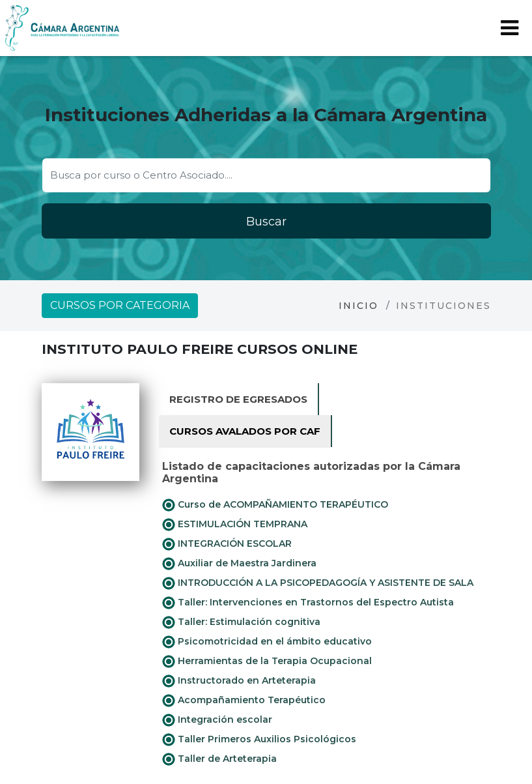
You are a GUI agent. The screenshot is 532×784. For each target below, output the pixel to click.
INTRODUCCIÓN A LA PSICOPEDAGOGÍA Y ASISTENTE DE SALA (318, 583)
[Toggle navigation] (510, 28)
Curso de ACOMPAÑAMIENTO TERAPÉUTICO (275, 505)
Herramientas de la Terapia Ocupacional (267, 661)
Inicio (358, 306)
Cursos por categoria (120, 305)
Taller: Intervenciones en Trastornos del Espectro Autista (308, 603)
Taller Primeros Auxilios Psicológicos (259, 740)
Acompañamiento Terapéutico (244, 701)
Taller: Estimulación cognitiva (241, 622)
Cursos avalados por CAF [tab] (245, 431)
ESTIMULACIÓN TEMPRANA (235, 525)
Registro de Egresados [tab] (238, 399)
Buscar (266, 222)
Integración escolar (217, 720)
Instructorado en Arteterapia (239, 681)
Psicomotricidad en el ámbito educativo (267, 642)
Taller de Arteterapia (219, 759)
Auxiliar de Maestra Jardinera (239, 564)
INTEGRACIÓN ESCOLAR (227, 544)
